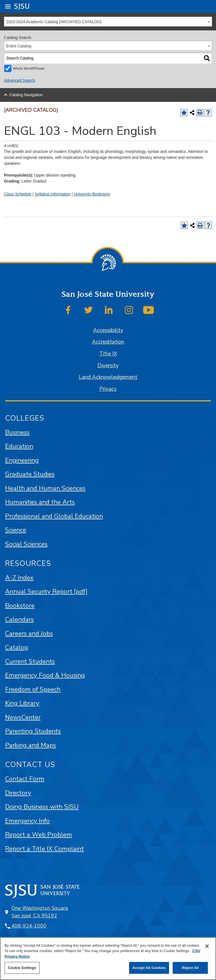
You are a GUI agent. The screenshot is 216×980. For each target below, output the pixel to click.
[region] (108, 959)
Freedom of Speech (33, 689)
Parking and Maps (31, 745)
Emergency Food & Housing (45, 675)
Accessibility (108, 330)
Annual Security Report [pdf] (46, 591)
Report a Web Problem (39, 835)
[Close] (207, 946)
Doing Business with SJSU (42, 807)
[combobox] (108, 22)
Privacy (108, 389)
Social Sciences (26, 544)
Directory (18, 793)
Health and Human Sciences (45, 488)
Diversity (108, 366)
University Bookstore (92, 194)
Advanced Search (20, 80)
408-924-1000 (29, 926)
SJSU (22, 6)
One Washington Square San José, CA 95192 (40, 912)
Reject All (190, 968)
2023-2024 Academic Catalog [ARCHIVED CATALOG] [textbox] (54, 22)
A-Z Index (19, 578)
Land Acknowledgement (108, 377)
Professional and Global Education (54, 516)
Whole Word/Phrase (29, 69)
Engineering (22, 460)
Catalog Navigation (26, 95)
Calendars (19, 619)
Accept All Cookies (149, 968)
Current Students (30, 661)
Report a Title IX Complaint (44, 849)
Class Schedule (18, 194)
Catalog (17, 647)
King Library (22, 703)
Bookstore (20, 606)
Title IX (108, 354)
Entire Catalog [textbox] (19, 46)
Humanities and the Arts (40, 502)
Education (19, 446)
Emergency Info (27, 821)
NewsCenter (23, 717)
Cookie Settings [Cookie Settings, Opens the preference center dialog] (22, 968)
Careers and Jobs (29, 633)
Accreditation (108, 342)
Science (16, 530)
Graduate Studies (30, 474)
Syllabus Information (53, 194)
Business (17, 432)
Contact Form (25, 779)
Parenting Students (33, 731)
